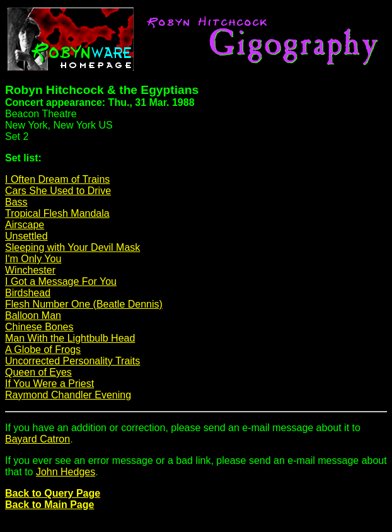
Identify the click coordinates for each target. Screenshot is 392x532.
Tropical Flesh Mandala (57, 213)
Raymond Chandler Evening (68, 395)
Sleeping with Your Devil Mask (72, 247)
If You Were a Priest (49, 384)
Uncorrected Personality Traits (72, 361)
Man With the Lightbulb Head (70, 338)
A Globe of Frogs (43, 350)
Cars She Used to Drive (58, 191)
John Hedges (66, 472)
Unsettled (26, 236)
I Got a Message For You (61, 281)
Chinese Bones (39, 327)
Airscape (25, 225)
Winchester (30, 270)
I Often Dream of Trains (57, 179)
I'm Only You (33, 259)
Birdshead (28, 293)
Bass (16, 202)
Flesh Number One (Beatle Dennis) (84, 304)
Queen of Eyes (38, 372)
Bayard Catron (37, 439)
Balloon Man (33, 315)
